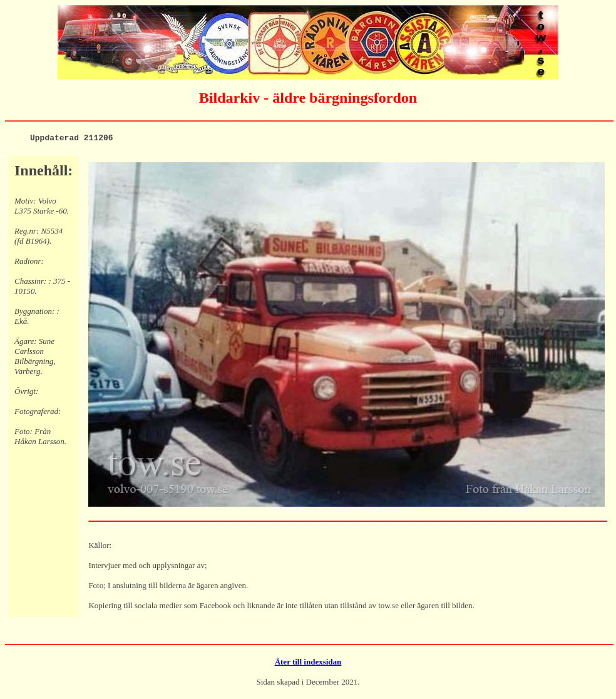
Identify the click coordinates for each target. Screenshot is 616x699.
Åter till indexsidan (308, 664)
